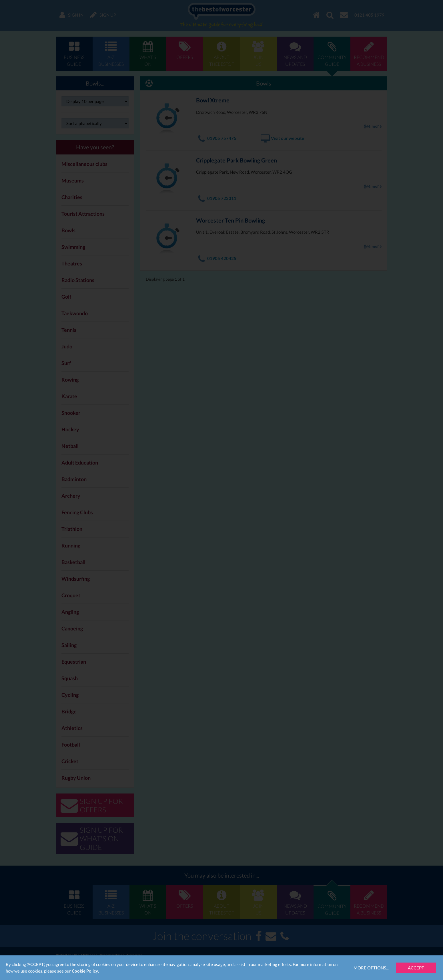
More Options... (371, 968)
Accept (416, 968)
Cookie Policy (85, 971)
